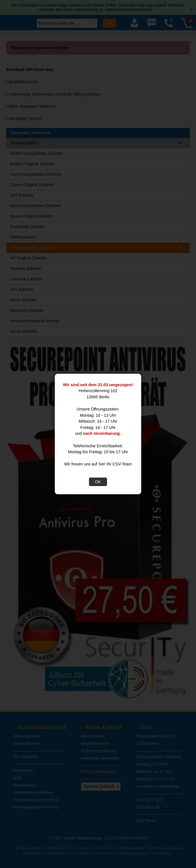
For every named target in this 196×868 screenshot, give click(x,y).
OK (98, 482)
